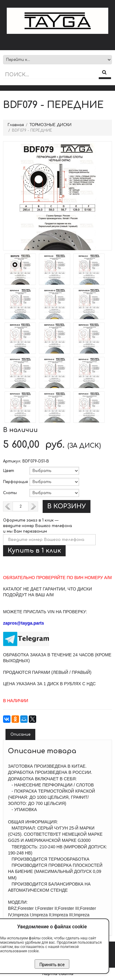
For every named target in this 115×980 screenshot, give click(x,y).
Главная (16, 125)
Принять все (52, 965)
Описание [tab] (20, 734)
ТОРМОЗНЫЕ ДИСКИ (50, 125)
